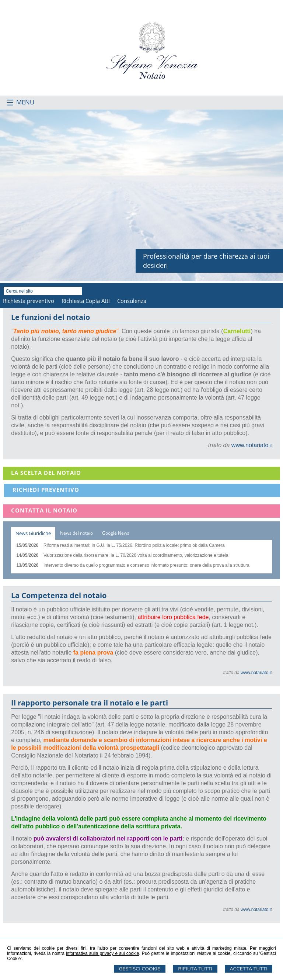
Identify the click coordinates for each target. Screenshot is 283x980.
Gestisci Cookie (140, 969)
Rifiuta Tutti (195, 969)
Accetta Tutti (249, 969)
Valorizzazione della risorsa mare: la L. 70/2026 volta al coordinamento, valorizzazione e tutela (136, 555)
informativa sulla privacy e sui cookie (103, 953)
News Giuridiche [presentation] (33, 533)
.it (252, 446)
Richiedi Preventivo (46, 490)
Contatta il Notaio (44, 510)
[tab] (33, 533)
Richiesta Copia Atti (86, 301)
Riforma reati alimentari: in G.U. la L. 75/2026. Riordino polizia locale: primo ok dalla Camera (134, 545)
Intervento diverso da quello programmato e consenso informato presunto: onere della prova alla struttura (146, 565)
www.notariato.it (256, 673)
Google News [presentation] (116, 533)
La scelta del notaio (46, 473)
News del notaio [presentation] (76, 533)
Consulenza (132, 301)
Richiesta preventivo (29, 301)
